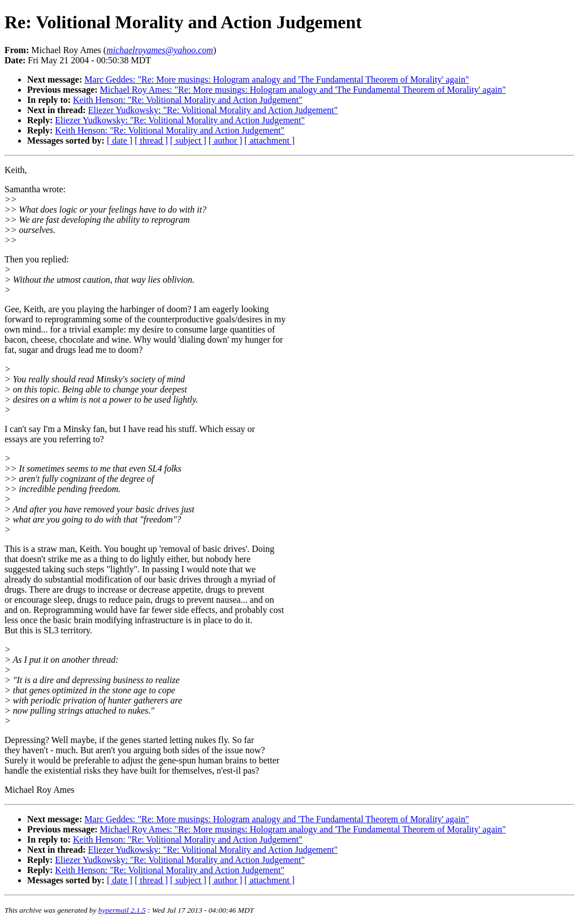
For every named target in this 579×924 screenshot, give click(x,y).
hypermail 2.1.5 (122, 910)
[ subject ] (188, 141)
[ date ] (120, 141)
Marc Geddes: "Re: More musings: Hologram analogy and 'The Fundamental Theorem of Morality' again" (276, 79)
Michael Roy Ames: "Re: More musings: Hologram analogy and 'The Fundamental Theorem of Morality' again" (303, 90)
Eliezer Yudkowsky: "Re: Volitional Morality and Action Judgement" (213, 110)
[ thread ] (151, 141)
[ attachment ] (269, 141)
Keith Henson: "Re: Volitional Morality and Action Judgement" (188, 100)
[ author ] (226, 141)
